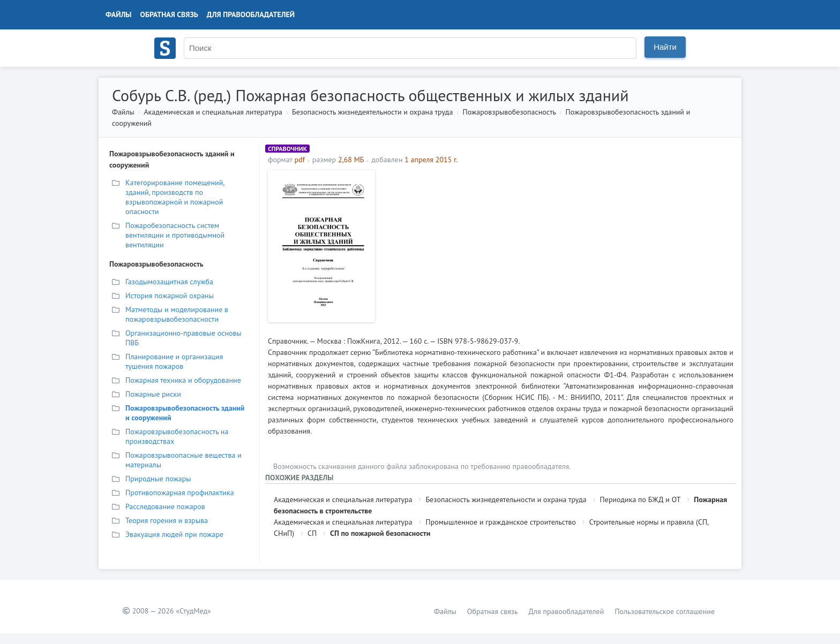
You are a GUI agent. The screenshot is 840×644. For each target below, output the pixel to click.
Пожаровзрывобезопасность (509, 112)
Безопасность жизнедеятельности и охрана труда (372, 112)
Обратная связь (169, 14)
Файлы (119, 14)
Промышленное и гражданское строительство (501, 522)
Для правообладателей (251, 14)
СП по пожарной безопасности (380, 533)
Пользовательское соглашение (665, 611)
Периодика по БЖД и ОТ (640, 499)
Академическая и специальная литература (213, 112)
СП (312, 533)
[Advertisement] (557, 245)
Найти (665, 47)
